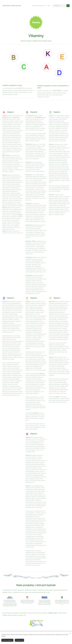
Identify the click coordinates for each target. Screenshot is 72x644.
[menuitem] (39, 6)
